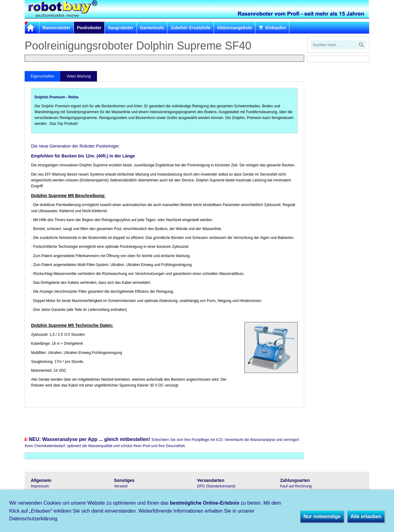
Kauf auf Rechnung (296, 486)
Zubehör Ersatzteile (191, 28)
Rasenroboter (56, 28)
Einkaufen (272, 28)
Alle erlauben (366, 516)
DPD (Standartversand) (216, 486)
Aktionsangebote (235, 28)
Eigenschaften (42, 76)
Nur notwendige (322, 516)
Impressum (40, 486)
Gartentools (152, 28)
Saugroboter (121, 28)
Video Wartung (79, 76)
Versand (121, 486)
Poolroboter (89, 28)
